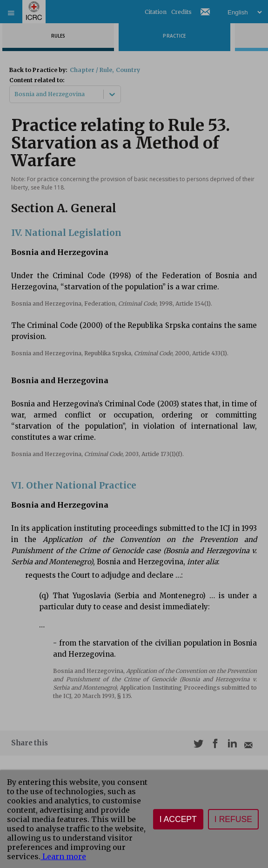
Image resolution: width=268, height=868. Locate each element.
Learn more (63, 856)
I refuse (233, 819)
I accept (178, 819)
